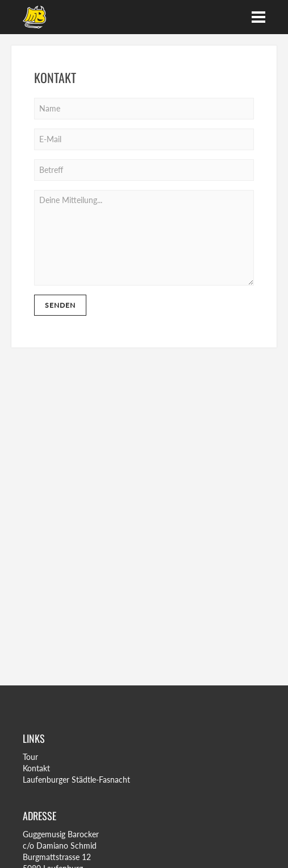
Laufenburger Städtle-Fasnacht (76, 780)
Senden (60, 305)
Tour (30, 757)
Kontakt (36, 768)
